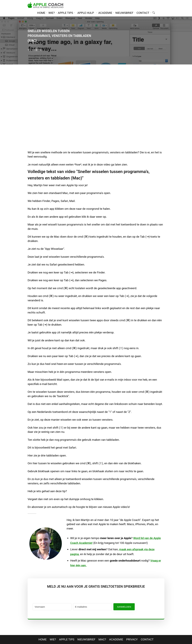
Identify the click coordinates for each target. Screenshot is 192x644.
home (41, 13)
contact (143, 13)
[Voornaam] (52, 607)
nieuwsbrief (124, 13)
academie (105, 13)
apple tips (66, 13)
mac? (102, 639)
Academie (116, 639)
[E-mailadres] (92, 607)
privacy (132, 639)
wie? (52, 13)
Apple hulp (86, 13)
